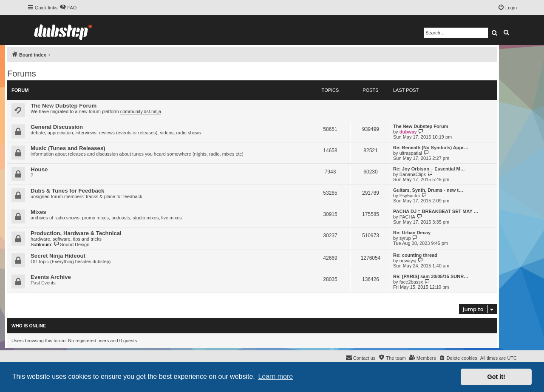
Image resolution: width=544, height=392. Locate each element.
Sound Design (72, 244)
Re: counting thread (415, 255)
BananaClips (413, 174)
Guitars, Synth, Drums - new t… (428, 190)
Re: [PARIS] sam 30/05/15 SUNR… (431, 276)
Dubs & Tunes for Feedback (67, 191)
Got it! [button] (496, 377)
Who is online (29, 326)
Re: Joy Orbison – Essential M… (429, 169)
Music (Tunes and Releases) (68, 148)
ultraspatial (411, 153)
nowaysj (408, 261)
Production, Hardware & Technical (76, 233)
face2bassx (411, 282)
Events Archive (51, 277)
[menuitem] (68, 8)
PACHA (407, 217)
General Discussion (57, 127)
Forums (22, 74)
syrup (405, 238)
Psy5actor (410, 196)
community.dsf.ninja (141, 111)
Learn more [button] (275, 376)
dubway (408, 132)
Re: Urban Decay (412, 233)
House (39, 169)
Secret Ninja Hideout (58, 256)
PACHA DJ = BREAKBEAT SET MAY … (436, 211)
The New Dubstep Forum (64, 106)
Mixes (38, 212)
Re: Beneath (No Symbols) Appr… (431, 148)
